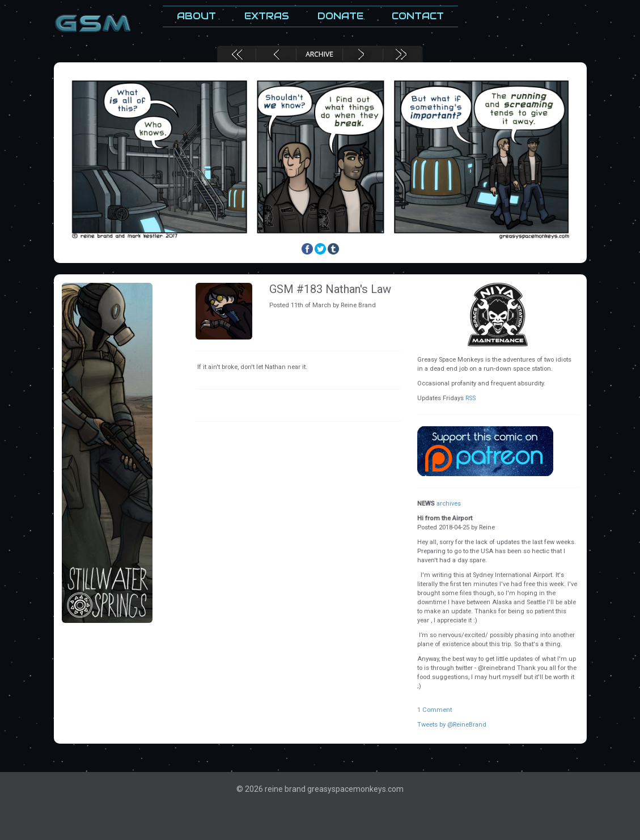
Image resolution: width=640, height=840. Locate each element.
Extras (267, 16)
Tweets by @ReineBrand (452, 725)
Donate (340, 16)
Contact (418, 16)
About (196, 16)
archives (449, 504)
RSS (471, 398)
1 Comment (435, 710)
